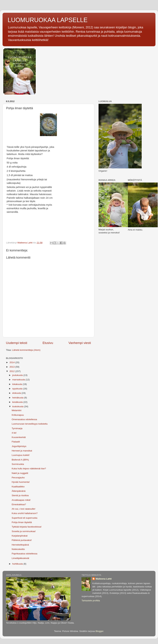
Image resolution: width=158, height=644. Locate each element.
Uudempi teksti (17, 343)
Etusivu (48, 343)
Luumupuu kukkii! (21, 455)
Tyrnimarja (17, 428)
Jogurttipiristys (19, 446)
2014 (12, 362)
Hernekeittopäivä (20, 545)
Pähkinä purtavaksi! (22, 540)
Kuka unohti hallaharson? (25, 513)
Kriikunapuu (18, 415)
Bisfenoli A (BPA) (20, 460)
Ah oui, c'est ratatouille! (24, 509)
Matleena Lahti (104, 579)
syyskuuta (18, 389)
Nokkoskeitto (18, 549)
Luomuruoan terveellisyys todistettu (30, 424)
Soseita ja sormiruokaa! (24, 531)
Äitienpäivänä (19, 491)
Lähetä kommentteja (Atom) (26, 350)
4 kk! (14, 433)
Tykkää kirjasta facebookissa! (27, 527)
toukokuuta (18, 406)
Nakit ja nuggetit (20, 473)
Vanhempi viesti (80, 343)
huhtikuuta (18, 564)
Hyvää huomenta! (21, 482)
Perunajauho (18, 478)
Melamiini (17, 410)
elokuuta (17, 393)
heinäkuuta (18, 398)
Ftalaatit (16, 442)
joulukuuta (18, 375)
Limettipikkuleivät (20, 558)
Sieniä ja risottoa (20, 495)
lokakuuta (17, 384)
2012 (12, 371)
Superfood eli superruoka (25, 518)
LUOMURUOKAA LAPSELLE (48, 20)
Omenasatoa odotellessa (24, 419)
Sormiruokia (18, 464)
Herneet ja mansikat (22, 451)
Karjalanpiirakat (20, 536)
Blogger (100, 631)
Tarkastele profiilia (91, 601)
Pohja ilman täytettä (22, 522)
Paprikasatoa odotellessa (25, 554)
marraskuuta (19, 380)
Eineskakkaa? (19, 504)
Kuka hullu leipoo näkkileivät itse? (29, 469)
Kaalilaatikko (18, 487)
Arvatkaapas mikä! (21, 500)
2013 (12, 367)
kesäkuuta (18, 402)
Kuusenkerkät (19, 437)
